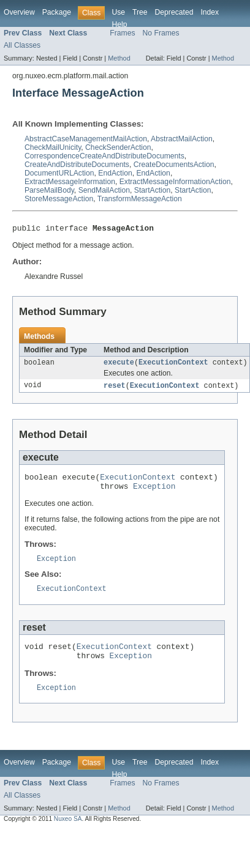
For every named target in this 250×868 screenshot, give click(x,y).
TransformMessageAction (140, 199)
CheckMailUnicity (53, 147)
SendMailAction (104, 190)
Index (210, 12)
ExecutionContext (173, 365)
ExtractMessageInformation (70, 182)
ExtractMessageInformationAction (175, 182)
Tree (140, 12)
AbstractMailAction (182, 139)
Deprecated (174, 12)
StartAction (152, 190)
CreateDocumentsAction (174, 165)
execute (119, 365)
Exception (154, 493)
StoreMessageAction (59, 199)
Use (118, 12)
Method (119, 58)
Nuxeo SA (68, 833)
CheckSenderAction (118, 147)
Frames (122, 33)
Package (57, 12)
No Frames (161, 33)
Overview (19, 12)
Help (119, 24)
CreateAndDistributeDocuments (77, 165)
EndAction (115, 173)
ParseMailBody (49, 190)
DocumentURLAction (59, 173)
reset (115, 389)
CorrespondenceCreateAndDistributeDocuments (104, 156)
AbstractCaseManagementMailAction (86, 139)
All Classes (22, 45)
